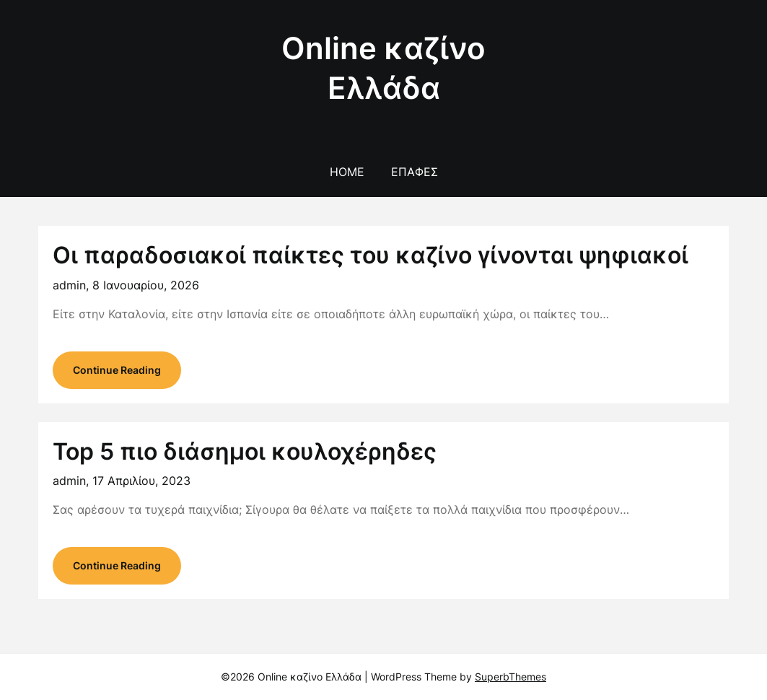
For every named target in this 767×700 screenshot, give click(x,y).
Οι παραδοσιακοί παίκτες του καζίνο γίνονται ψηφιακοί (371, 255)
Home (347, 172)
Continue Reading (117, 370)
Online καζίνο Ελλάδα (383, 68)
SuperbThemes (510, 677)
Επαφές (415, 172)
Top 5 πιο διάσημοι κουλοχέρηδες (245, 451)
